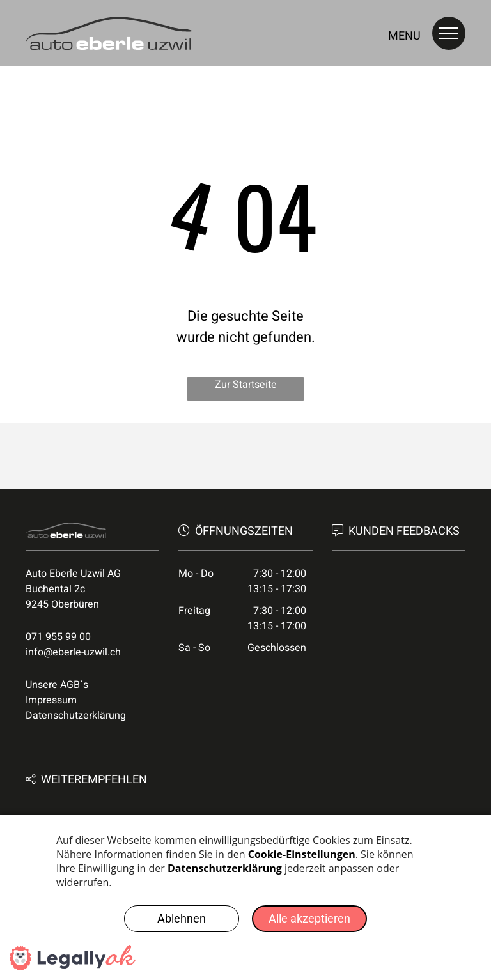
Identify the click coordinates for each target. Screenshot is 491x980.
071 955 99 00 (58, 637)
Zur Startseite (246, 385)
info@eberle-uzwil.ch (73, 652)
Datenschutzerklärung (76, 716)
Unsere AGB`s (57, 685)
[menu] (449, 33)
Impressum (51, 700)
